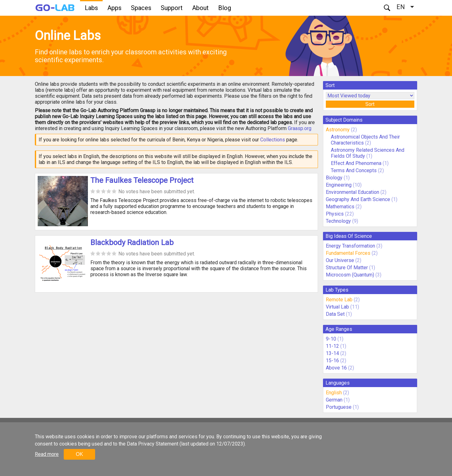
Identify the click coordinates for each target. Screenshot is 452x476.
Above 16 (336, 368)
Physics (335, 214)
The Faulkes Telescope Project (142, 180)
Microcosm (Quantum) (350, 275)
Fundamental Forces (348, 253)
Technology (338, 221)
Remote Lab (339, 300)
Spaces (141, 8)
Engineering (339, 185)
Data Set (335, 314)
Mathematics (340, 207)
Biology (334, 178)
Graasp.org (300, 128)
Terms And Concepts (354, 170)
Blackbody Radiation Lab (132, 243)
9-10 (331, 339)
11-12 (332, 346)
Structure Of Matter (347, 268)
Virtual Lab (337, 307)
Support (172, 8)
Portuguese (339, 407)
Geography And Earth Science (358, 199)
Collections (273, 140)
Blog (225, 8)
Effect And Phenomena (356, 163)
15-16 (332, 361)
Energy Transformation (350, 246)
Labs (91, 8)
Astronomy (338, 130)
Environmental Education (352, 192)
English (334, 393)
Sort (370, 104)
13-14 (332, 353)
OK (79, 454)
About (200, 8)
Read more (47, 454)
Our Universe (340, 260)
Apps (114, 8)
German (334, 400)
